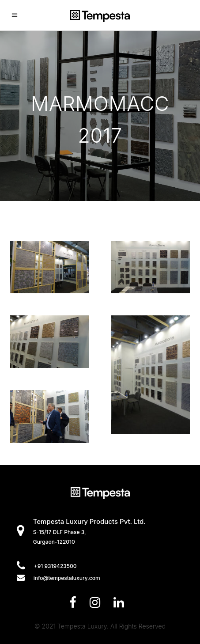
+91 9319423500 (55, 566)
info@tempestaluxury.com (67, 578)
